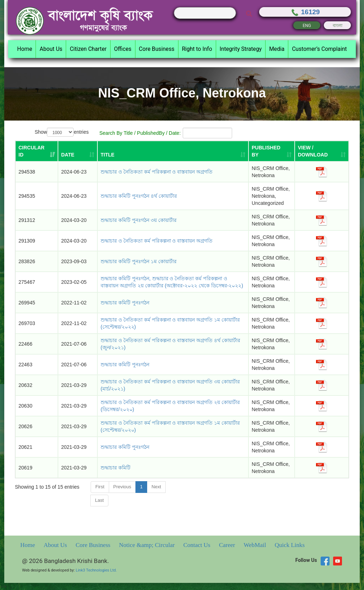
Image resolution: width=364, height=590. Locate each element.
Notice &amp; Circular (148, 545)
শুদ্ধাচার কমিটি (116, 468)
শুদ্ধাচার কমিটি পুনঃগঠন (125, 303)
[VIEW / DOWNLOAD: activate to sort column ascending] (322, 151)
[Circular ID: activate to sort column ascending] (37, 151)
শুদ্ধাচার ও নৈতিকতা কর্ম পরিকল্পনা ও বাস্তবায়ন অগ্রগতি (157, 172)
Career (228, 545)
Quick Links (290, 545)
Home (28, 545)
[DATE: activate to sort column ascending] (78, 151)
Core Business (94, 545)
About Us (56, 545)
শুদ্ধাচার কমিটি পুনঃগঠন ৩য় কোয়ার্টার (139, 220)
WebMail (256, 545)
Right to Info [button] (197, 49)
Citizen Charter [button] (88, 49)
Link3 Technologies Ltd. (96, 570)
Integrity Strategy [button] (241, 49)
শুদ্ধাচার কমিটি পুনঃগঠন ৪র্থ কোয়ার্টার (139, 196)
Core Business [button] (157, 49)
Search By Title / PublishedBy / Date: (166, 133)
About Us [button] (51, 49)
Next (156, 487)
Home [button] (25, 49)
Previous (122, 487)
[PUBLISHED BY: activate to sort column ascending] (272, 151)
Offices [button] (123, 49)
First (100, 487)
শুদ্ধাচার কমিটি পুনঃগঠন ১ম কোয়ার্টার (139, 261)
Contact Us (198, 545)
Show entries (61, 132)
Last (99, 500)
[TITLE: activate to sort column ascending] (173, 151)
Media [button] (277, 49)
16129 (305, 12)
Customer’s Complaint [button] (319, 49)
